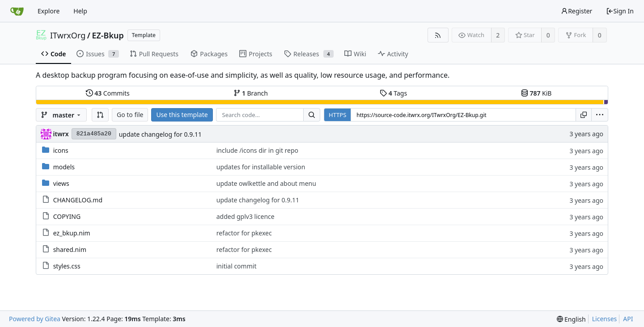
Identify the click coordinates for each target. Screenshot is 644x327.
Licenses (605, 319)
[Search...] (312, 115)
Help (80, 11)
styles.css (67, 266)
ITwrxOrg (68, 35)
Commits (108, 93)
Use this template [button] (182, 115)
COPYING (67, 216)
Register (576, 11)
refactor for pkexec (244, 233)
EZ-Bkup (108, 35)
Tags (393, 93)
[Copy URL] (584, 115)
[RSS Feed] (438, 35)
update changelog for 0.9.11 (160, 134)
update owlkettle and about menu (266, 183)
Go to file (130, 115)
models (64, 167)
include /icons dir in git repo (257, 150)
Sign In (620, 11)
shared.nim (70, 249)
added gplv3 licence (246, 216)
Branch (251, 93)
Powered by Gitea (35, 319)
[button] (100, 115)
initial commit (237, 266)
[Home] (17, 11)
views (61, 183)
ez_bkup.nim (72, 233)
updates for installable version (261, 167)
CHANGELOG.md (78, 200)
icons (61, 150)
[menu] (600, 115)
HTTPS (337, 115)
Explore (49, 11)
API (628, 319)
